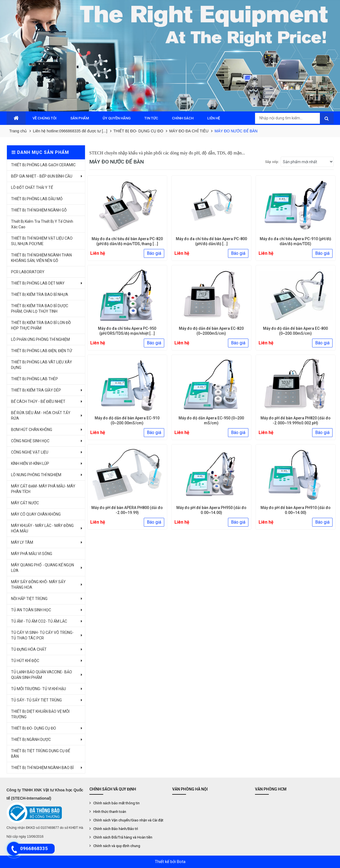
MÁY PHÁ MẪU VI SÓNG (32, 554)
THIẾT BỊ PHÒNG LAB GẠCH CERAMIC (43, 165)
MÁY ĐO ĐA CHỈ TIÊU (189, 131)
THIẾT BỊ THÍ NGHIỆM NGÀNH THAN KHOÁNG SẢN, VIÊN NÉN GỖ (41, 258)
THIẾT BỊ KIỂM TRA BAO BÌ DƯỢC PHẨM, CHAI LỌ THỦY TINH (40, 309)
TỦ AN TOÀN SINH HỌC (31, 610)
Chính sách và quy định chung (117, 846)
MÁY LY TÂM (22, 542)
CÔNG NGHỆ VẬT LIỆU (30, 452)
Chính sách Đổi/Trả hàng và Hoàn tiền (123, 837)
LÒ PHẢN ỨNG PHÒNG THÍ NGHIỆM (40, 339)
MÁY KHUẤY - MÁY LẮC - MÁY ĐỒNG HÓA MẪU (42, 528)
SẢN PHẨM (80, 118)
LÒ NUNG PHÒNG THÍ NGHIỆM (36, 475)
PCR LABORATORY (28, 272)
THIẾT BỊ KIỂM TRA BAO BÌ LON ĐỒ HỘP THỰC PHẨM (41, 325)
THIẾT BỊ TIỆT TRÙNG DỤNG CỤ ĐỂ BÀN (41, 754)
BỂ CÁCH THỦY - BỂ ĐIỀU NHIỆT (38, 401)
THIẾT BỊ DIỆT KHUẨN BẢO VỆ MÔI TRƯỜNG (40, 714)
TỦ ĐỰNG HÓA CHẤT (29, 649)
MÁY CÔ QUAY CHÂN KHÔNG (36, 514)
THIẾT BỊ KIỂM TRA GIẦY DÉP (36, 390)
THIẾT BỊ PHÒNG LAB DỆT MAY (38, 283)
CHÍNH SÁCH (183, 118)
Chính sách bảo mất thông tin (116, 803)
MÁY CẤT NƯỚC (25, 503)
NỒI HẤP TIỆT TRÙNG (29, 599)
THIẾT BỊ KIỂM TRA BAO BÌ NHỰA (40, 294)
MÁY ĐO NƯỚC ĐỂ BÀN (236, 131)
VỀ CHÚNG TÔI (45, 118)
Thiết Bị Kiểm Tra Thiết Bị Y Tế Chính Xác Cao (42, 224)
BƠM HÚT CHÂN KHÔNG (32, 430)
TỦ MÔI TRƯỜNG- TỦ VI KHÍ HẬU (38, 689)
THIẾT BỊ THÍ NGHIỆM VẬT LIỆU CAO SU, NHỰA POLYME (42, 241)
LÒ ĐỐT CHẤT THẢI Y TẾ (32, 187)
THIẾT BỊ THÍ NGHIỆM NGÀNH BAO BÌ (42, 768)
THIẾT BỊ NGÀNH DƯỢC (31, 740)
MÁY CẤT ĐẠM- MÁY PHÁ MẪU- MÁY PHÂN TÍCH (43, 489)
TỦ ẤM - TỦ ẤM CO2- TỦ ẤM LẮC (39, 621)
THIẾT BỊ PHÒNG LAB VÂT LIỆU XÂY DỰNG (42, 365)
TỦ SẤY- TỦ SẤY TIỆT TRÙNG (36, 700)
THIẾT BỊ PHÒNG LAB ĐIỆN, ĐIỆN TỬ (42, 351)
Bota (181, 862)
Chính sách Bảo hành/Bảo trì (116, 829)
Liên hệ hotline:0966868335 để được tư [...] (70, 131)
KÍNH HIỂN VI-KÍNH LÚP (30, 464)
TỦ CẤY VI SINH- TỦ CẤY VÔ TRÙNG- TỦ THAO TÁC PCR (42, 635)
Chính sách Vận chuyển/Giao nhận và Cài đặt (128, 820)
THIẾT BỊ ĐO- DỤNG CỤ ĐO (138, 131)
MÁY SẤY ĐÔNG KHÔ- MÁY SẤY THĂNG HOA (38, 585)
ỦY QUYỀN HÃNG (117, 118)
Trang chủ (18, 131)
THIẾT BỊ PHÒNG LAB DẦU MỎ (37, 199)
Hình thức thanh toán (110, 812)
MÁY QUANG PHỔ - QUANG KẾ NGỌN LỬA (42, 568)
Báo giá (154, 253)
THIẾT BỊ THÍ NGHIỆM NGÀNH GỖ (39, 210)
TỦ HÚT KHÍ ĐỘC (25, 661)
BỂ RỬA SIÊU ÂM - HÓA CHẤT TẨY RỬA (41, 416)
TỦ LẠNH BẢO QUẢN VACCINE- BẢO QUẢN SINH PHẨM (42, 675)
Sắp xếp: (272, 162)
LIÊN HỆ (214, 118)
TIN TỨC (151, 118)
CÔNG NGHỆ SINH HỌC (30, 441)
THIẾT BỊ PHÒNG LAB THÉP (34, 379)
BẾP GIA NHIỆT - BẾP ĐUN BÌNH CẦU (42, 176)
